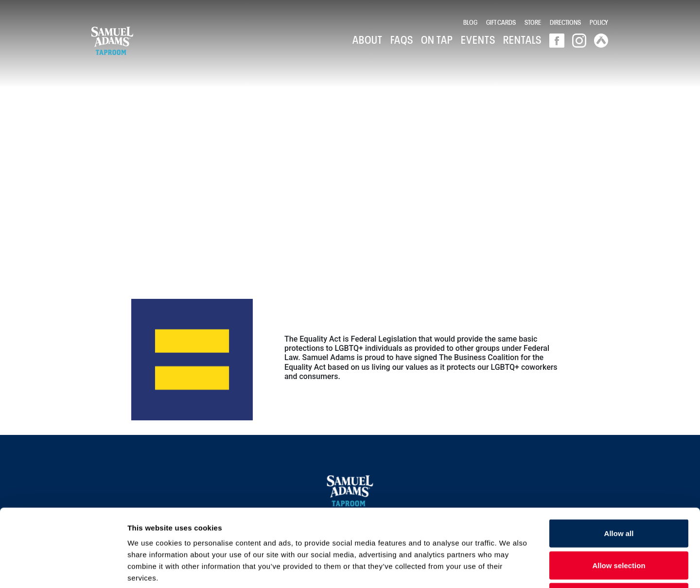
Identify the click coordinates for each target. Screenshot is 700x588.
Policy (599, 22)
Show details (510, 569)
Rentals (522, 39)
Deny (619, 524)
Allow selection (619, 493)
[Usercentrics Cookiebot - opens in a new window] (63, 569)
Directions (565, 22)
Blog (470, 22)
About (367, 39)
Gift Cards (501, 22)
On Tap (437, 39)
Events (478, 39)
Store (533, 22)
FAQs (402, 39)
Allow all (619, 460)
